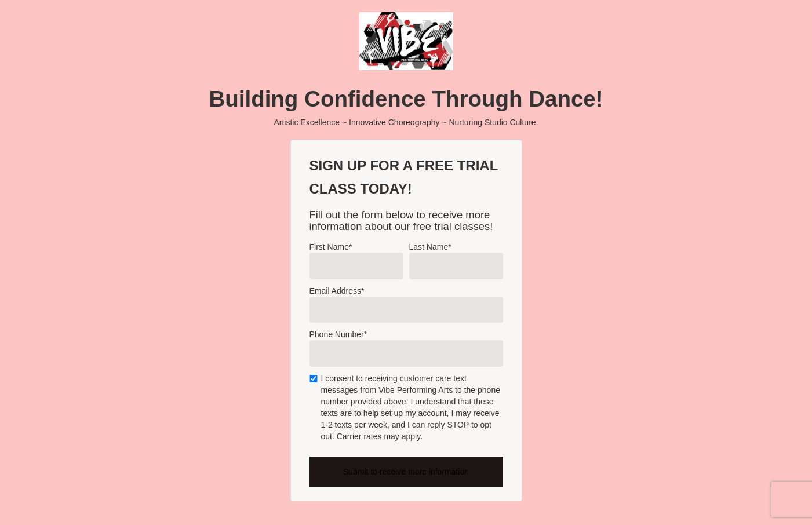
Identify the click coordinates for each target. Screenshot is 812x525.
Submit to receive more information (406, 472)
